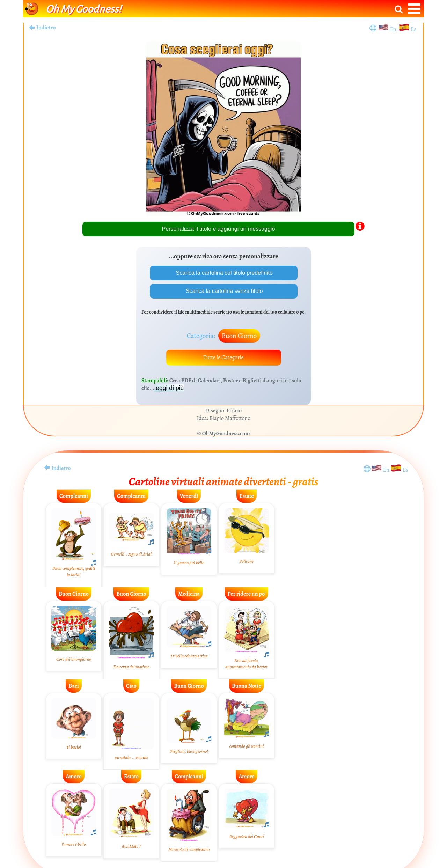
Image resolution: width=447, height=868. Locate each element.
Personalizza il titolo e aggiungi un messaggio (219, 229)
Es (413, 29)
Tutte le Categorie (223, 358)
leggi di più (169, 388)
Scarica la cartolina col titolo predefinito (223, 273)
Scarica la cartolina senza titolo (224, 291)
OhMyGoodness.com (226, 434)
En (394, 29)
